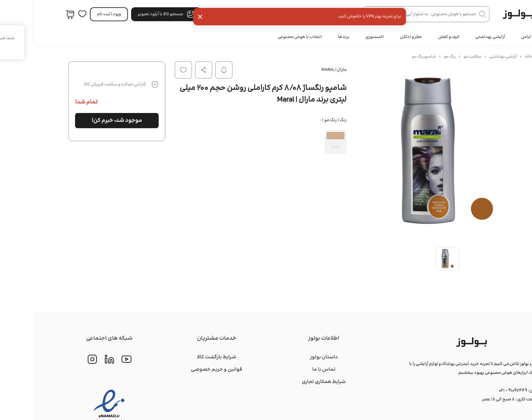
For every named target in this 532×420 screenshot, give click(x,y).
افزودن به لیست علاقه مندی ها (150, 70)
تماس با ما (290, 370)
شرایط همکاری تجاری (290, 382)
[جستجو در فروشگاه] (393, 14)
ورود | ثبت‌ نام (75, 14)
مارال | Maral (300, 70)
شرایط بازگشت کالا (183, 357)
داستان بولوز (290, 357)
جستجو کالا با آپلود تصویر (132, 14)
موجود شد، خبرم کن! (83, 121)
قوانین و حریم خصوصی (183, 370)
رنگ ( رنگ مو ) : (300, 120)
